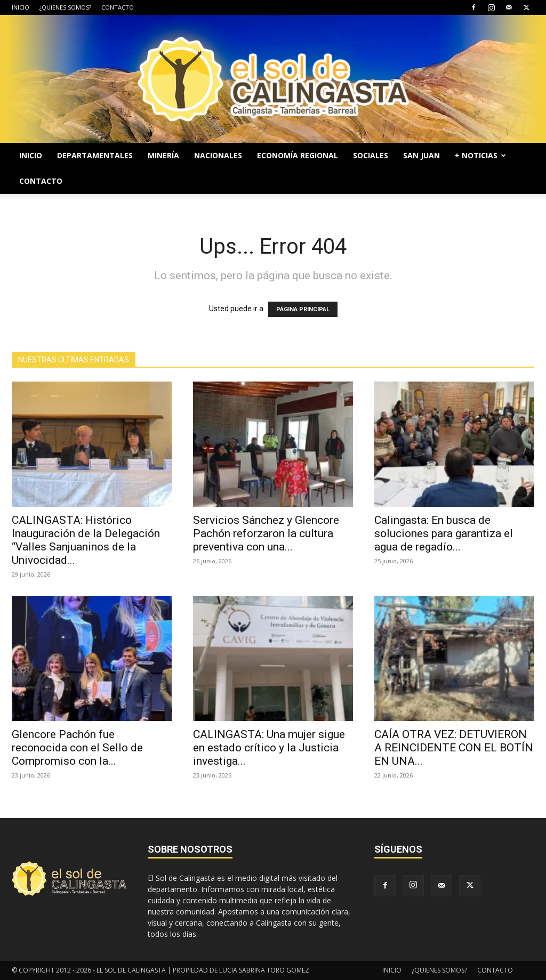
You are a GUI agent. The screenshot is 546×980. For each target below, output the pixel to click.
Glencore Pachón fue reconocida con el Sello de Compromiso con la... (77, 748)
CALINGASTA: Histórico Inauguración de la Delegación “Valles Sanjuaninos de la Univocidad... (86, 540)
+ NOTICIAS (480, 155)
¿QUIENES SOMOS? (65, 7)
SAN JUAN (421, 155)
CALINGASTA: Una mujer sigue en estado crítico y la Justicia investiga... (269, 748)
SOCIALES (371, 155)
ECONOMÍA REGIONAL (298, 155)
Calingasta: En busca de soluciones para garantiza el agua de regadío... (444, 533)
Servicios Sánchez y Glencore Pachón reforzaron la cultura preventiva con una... (266, 533)
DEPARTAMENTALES (95, 155)
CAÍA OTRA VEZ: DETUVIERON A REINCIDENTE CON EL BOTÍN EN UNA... (454, 748)
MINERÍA (163, 155)
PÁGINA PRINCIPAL (303, 309)
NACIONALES (218, 155)
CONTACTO (118, 7)
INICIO (21, 7)
